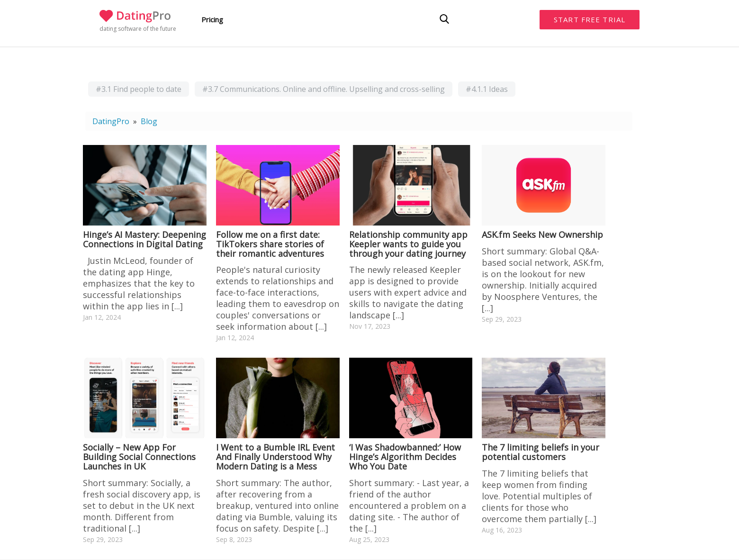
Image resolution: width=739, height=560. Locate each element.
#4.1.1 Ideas (487, 89)
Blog (149, 121)
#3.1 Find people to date (139, 89)
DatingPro (111, 121)
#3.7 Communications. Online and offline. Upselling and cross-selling (324, 89)
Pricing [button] (212, 19)
